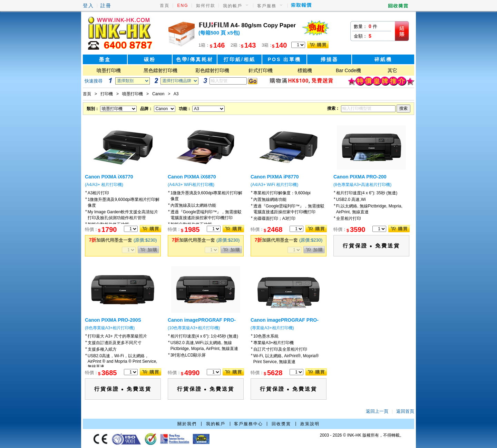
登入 (88, 6)
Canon (158, 94)
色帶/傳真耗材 (195, 59)
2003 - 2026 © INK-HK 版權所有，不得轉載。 (362, 435)
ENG (183, 6)
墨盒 (105, 59)
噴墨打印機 (109, 70)
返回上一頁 (377, 411)
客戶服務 (267, 6)
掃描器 (329, 59)
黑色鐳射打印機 (160, 70)
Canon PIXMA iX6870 (192, 177)
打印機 (107, 94)
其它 (392, 70)
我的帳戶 (233, 6)
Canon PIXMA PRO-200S (113, 320)
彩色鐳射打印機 (212, 70)
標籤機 (305, 70)
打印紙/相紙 (240, 59)
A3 (176, 94)
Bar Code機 (348, 70)
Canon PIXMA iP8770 (275, 177)
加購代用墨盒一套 (123, 240)
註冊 (106, 6)
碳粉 (150, 59)
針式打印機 (261, 70)
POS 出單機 (284, 59)
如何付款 (206, 6)
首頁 (165, 6)
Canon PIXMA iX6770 (109, 177)
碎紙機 (383, 59)
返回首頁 (405, 411)
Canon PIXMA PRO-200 (360, 177)
